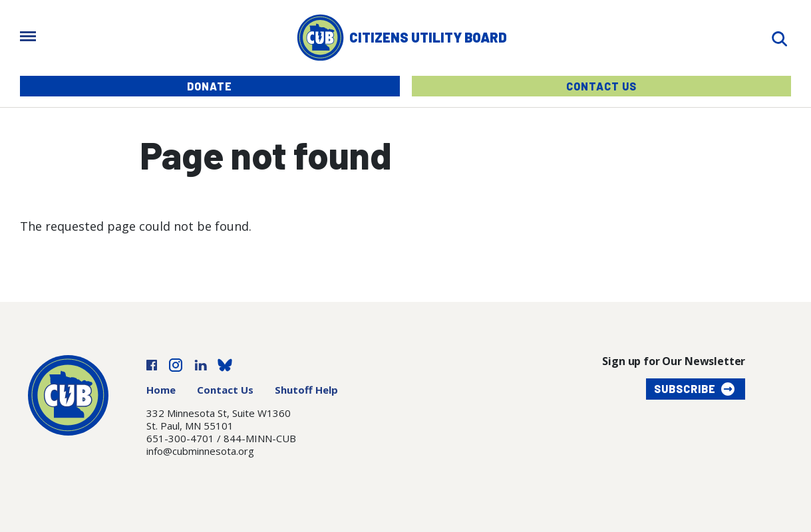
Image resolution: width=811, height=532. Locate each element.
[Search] (779, 38)
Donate (210, 86)
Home (161, 390)
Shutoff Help (306, 390)
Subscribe (685, 389)
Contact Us (601, 86)
